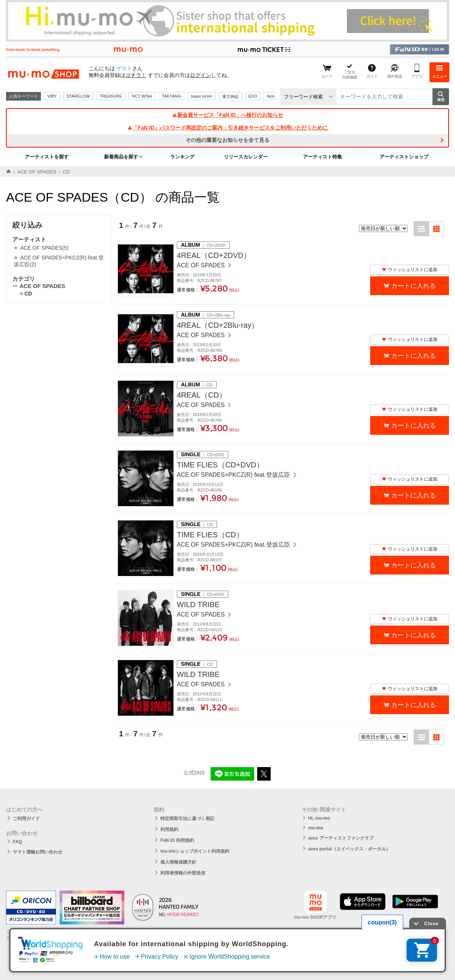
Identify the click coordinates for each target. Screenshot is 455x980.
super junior (201, 96)
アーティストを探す (47, 157)
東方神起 (231, 96)
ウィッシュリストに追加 (410, 270)
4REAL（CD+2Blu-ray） (218, 325)
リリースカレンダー (246, 157)
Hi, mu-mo (319, 818)
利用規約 (169, 829)
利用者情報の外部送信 (183, 873)
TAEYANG (171, 96)
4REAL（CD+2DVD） (214, 255)
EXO (253, 96)
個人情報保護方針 (178, 862)
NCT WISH (142, 96)
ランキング (182, 157)
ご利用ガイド (26, 819)
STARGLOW (78, 96)
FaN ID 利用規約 (177, 840)
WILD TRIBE (198, 605)
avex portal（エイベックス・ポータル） (349, 849)
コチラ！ (136, 75)
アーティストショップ (404, 157)
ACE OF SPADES (37, 172)
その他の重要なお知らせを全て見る (227, 140)
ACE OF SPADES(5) (44, 248)
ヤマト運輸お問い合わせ (38, 852)
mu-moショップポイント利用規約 (195, 851)
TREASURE (111, 96)
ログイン (200, 75)
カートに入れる (414, 286)
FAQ (17, 842)
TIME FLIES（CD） (210, 535)
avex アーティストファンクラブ (341, 838)
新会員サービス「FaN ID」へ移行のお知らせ (227, 115)
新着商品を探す (121, 157)
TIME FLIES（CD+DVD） (220, 465)
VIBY (52, 96)
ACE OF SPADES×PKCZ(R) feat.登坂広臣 (234, 475)
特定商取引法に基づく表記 (187, 819)
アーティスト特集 (322, 157)
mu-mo (316, 828)
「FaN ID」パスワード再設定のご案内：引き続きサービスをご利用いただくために (227, 128)
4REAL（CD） (202, 395)
